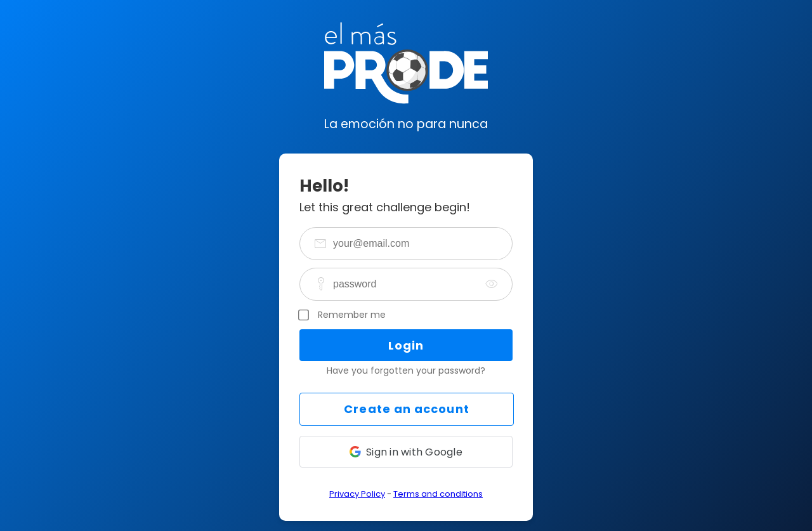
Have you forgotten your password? (406, 370)
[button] (406, 452)
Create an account (406, 409)
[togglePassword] (492, 284)
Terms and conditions (438, 494)
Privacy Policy (357, 494)
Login (406, 345)
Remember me (352, 315)
